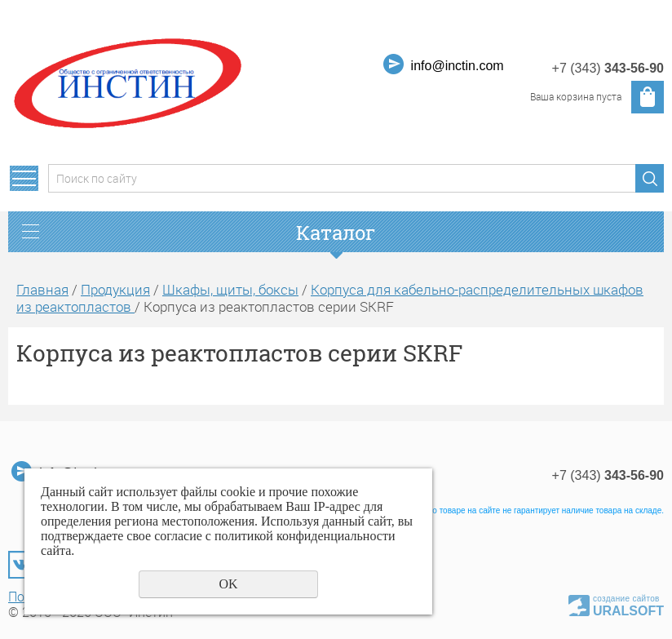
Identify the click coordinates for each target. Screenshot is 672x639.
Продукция (115, 289)
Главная (42, 289)
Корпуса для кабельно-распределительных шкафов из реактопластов (330, 297)
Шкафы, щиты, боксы (230, 289)
